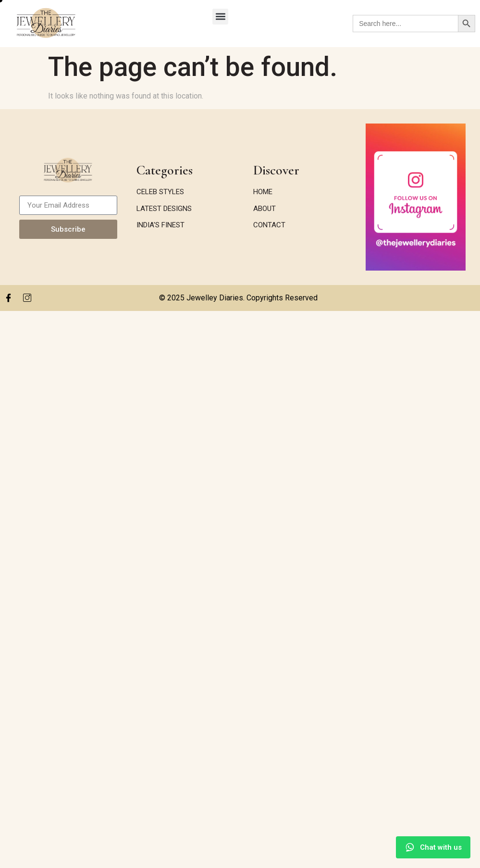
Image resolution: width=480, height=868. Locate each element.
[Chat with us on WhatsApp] (433, 848)
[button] (220, 17)
